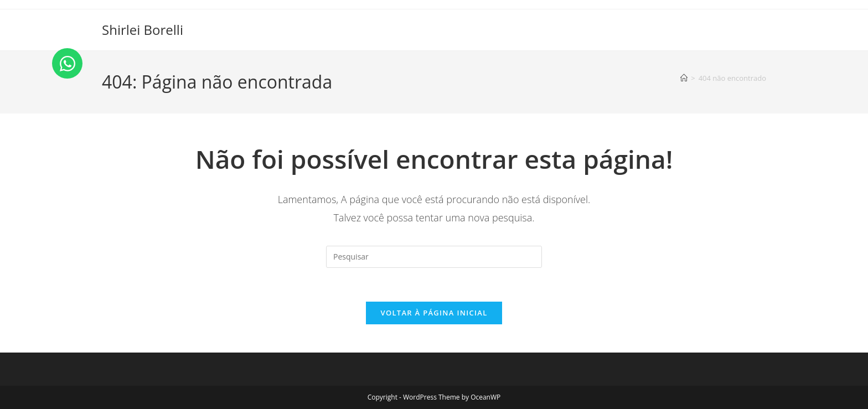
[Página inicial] (684, 78)
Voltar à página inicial (434, 313)
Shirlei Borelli (143, 30)
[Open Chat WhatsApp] (67, 63)
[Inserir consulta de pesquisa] (434, 257)
